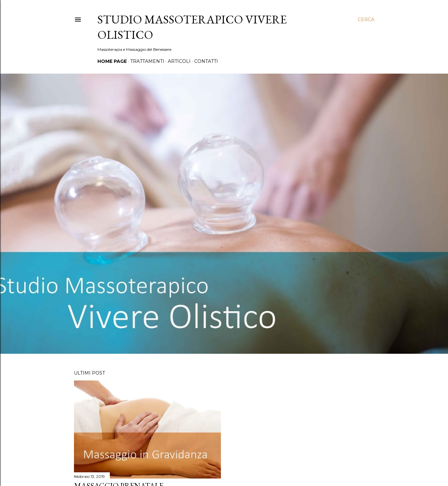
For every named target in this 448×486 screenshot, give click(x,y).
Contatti (206, 61)
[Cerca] (366, 20)
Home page (112, 61)
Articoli (179, 61)
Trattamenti (147, 61)
